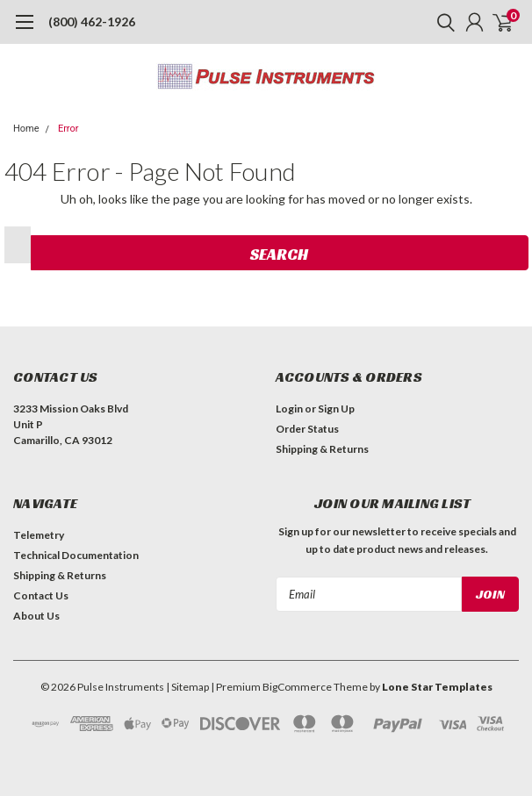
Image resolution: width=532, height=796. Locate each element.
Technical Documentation (76, 555)
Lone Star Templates (437, 687)
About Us (36, 616)
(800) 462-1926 (92, 22)
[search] (442, 22)
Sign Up (336, 409)
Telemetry (39, 535)
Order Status (307, 429)
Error (68, 129)
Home (26, 129)
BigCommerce (297, 687)
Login (289, 409)
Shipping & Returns (322, 449)
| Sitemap (187, 687)
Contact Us (41, 595)
